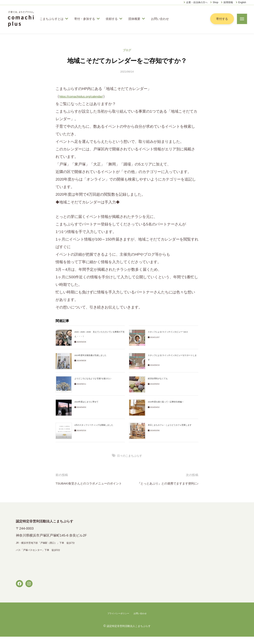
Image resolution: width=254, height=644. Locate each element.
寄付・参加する (85, 19)
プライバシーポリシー (116, 621)
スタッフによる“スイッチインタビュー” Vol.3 (170, 332)
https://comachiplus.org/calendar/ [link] (87, 96)
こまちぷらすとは (52, 19)
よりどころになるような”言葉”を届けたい (95, 378)
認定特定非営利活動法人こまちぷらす (129, 633)
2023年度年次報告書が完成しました (92, 355)
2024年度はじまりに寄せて (88, 402)
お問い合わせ (160, 19)
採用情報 (228, 2)
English (242, 2)
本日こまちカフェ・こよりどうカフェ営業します (172, 425)
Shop (216, 2)
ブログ (127, 50)
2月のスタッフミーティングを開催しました (96, 425)
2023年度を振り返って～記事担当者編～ (168, 402)
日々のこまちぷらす (130, 456)
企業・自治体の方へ (197, 2)
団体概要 (134, 19)
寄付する (222, 19)
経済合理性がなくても (159, 378)
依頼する (112, 19)
